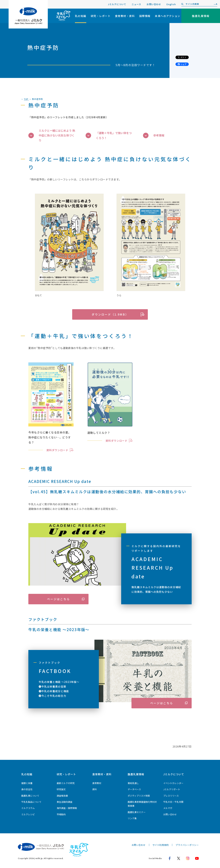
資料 (95, 789)
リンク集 (132, 818)
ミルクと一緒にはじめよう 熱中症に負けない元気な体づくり (52, 135)
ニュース (136, 4)
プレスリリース (171, 796)
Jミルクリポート (172, 789)
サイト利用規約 (161, 845)
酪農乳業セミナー (137, 812)
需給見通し (133, 783)
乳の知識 (81, 16)
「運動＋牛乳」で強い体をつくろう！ (109, 135)
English (171, 4)
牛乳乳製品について (31, 802)
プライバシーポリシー (187, 845)
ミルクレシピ (28, 814)
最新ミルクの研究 (66, 783)
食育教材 (97, 783)
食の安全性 (27, 789)
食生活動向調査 (65, 802)
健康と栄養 (27, 783)
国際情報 (145, 16)
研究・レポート (101, 16)
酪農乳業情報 (136, 774)
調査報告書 (62, 796)
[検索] (215, 4)
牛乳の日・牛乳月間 (173, 802)
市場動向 (61, 814)
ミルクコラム (28, 808)
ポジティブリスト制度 (139, 796)
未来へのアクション (168, 16)
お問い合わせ (154, 4)
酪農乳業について (30, 796)
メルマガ (168, 808)
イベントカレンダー (173, 783)
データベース (134, 789)
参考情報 (154, 135)
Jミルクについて (117, 4)
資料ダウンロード (57, 450)
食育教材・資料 (125, 16)
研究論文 (61, 789)
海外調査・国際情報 (67, 808)
